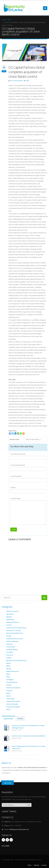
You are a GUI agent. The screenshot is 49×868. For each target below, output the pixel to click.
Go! (29, 805)
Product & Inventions (13, 688)
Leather (9, 658)
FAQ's (30, 865)
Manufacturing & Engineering (16, 660)
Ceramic (9, 625)
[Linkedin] (15, 433)
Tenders (20, 719)
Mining (9, 669)
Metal (8, 666)
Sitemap (36, 865)
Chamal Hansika (17, 81)
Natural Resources (13, 671)
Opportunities (9, 719)
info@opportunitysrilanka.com (19, 829)
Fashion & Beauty (12, 641)
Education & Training (13, 630)
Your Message (15, 498)
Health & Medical (12, 649)
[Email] (18, 433)
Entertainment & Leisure (15, 639)
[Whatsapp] (21, 433)
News (27, 81)
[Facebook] (10, 433)
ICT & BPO (10, 652)
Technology (10, 699)
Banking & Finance (13, 622)
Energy (9, 636)
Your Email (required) (18, 465)
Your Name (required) (18, 454)
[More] (24, 433)
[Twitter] (13, 433)
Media (8, 663)
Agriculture (10, 614)
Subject (13, 487)
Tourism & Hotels (12, 704)
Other (8, 677)
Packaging (10, 679)
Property (9, 690)
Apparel (9, 617)
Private (9, 685)
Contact (44, 865)
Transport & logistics (13, 707)
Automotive (10, 619)
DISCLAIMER (5, 846)
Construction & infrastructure (16, 628)
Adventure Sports (12, 611)
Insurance (10, 655)
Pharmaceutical (12, 682)
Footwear (9, 644)
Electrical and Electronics (15, 633)
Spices (9, 696)
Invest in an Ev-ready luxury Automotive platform (28, 736)
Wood (8, 709)
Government (11, 647)
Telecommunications (13, 701)
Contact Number (16, 476)
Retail (8, 693)
